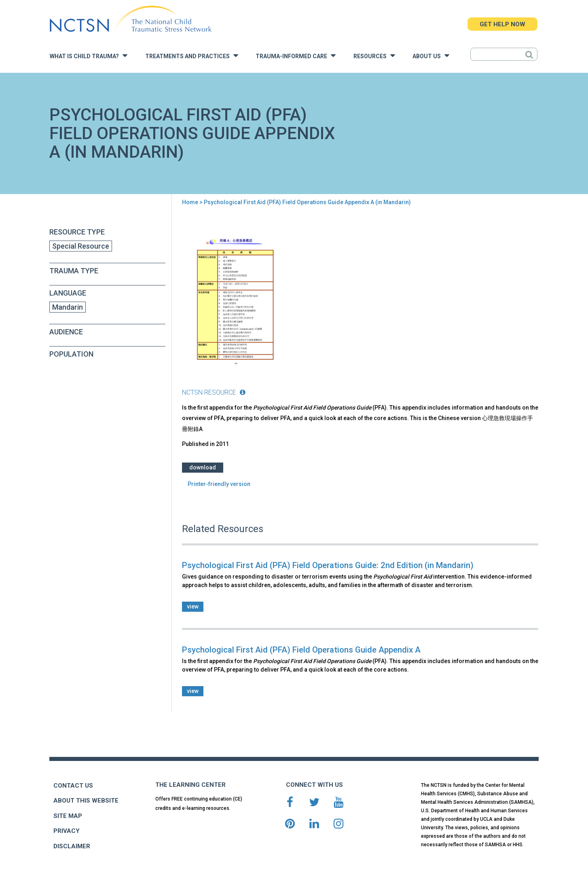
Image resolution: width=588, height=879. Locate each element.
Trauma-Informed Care (296, 56)
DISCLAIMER (72, 846)
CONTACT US (73, 786)
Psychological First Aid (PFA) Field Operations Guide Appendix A (301, 650)
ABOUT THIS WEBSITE (86, 801)
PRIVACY (67, 831)
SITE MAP (68, 816)
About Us (431, 56)
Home (190, 202)
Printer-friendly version (219, 484)
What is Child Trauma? (89, 56)
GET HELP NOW (502, 24)
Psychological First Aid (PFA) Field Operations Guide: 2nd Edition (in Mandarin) (328, 565)
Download (203, 467)
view (193, 606)
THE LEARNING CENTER (190, 785)
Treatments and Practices (192, 56)
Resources (374, 56)
